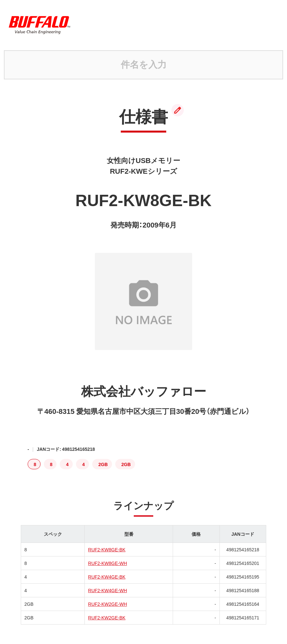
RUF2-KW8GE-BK (107, 549)
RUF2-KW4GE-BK (107, 577)
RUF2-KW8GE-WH (107, 563)
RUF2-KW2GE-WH (107, 604)
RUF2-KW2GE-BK (107, 617)
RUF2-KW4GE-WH (107, 590)
